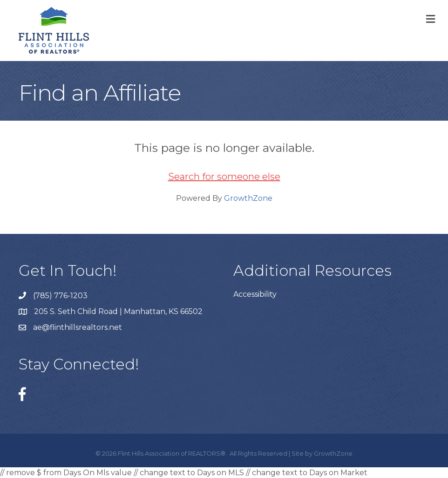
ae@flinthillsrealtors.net (78, 327)
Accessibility (255, 294)
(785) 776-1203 (60, 296)
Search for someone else (224, 177)
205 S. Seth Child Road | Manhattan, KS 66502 (118, 311)
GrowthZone (248, 198)
